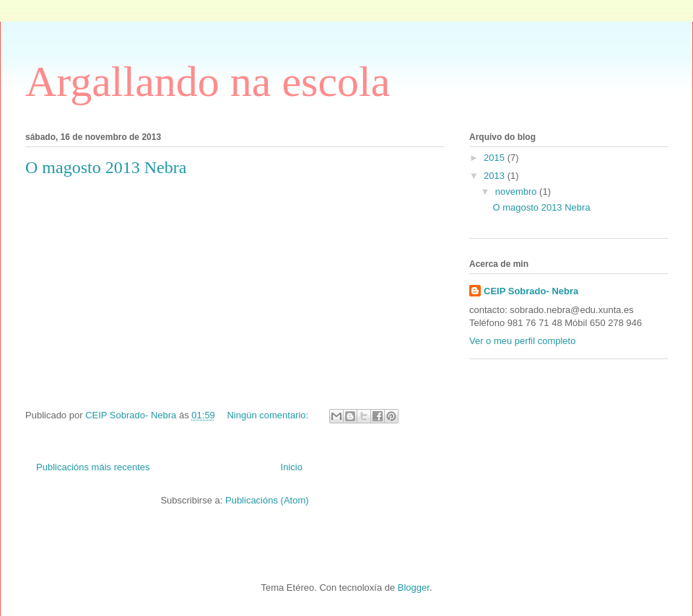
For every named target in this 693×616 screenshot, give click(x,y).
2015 (496, 158)
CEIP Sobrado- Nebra (531, 291)
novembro (517, 192)
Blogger (414, 588)
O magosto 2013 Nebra (106, 167)
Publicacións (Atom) (267, 500)
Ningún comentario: (269, 415)
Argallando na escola (208, 82)
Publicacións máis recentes (93, 467)
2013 (496, 176)
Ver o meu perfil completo (522, 341)
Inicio (292, 467)
